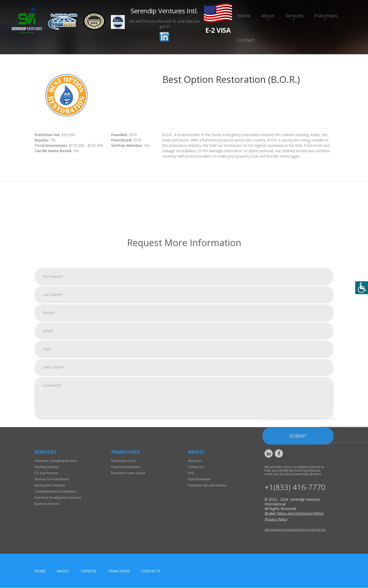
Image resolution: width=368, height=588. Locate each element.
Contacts (151, 571)
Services (294, 16)
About (268, 16)
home (40, 571)
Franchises (326, 16)
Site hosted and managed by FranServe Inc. (295, 530)
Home (244, 16)
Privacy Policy (276, 519)
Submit (298, 506)
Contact (246, 40)
